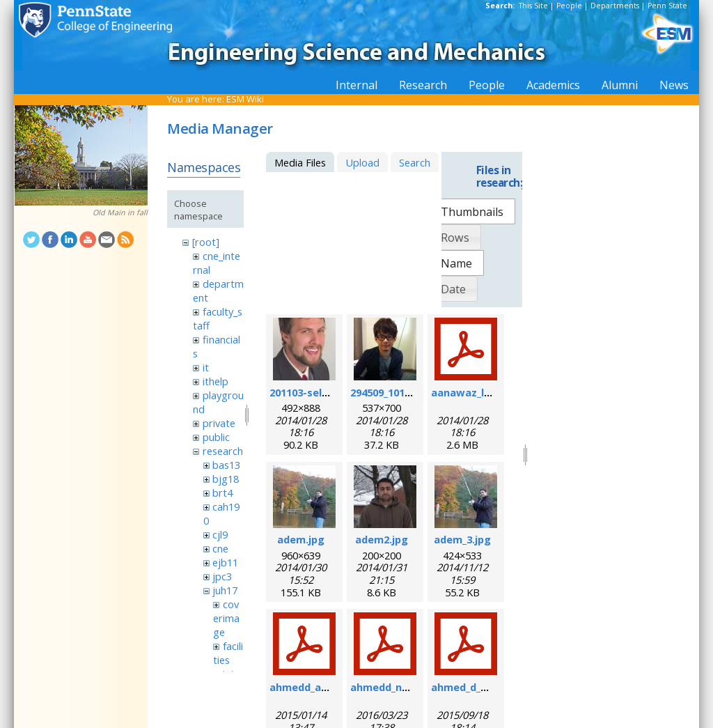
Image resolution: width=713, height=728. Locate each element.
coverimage (226, 618)
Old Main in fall (120, 212)
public (216, 437)
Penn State (667, 6)
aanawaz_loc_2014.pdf (487, 392)
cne (220, 548)
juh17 (225, 590)
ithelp (216, 381)
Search (415, 162)
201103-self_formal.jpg (327, 392)
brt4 (222, 493)
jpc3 (222, 576)
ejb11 (225, 562)
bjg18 (226, 479)
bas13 (226, 465)
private (219, 423)
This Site (533, 6)
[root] (206, 242)
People (569, 6)
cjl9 (220, 534)
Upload (362, 162)
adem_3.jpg (462, 539)
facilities (228, 653)
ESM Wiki (245, 99)
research (223, 451)
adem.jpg (301, 539)
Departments (615, 6)
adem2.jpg (382, 539)
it (206, 367)
